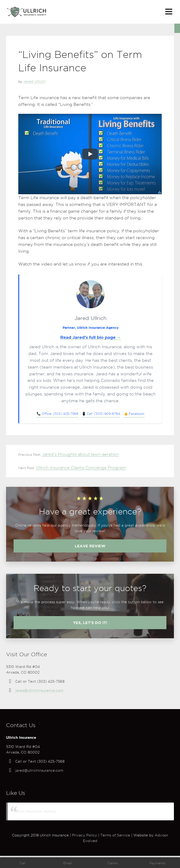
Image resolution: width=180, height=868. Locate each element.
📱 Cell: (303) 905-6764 (101, 414)
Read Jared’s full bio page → (91, 337)
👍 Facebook (134, 414)
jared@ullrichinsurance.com (39, 691)
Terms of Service (115, 835)
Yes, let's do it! (90, 623)
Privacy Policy (84, 835)
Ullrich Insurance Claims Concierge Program (81, 468)
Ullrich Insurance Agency (35, 811)
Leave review (90, 546)
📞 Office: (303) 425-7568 (57, 414)
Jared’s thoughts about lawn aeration (80, 454)
